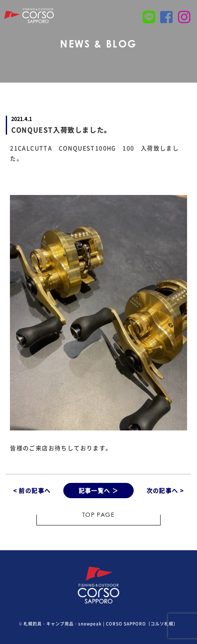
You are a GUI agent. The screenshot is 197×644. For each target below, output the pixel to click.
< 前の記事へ (32, 490)
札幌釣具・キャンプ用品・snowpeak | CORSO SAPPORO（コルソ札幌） (101, 624)
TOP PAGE (98, 516)
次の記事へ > (165, 490)
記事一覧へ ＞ (99, 490)
